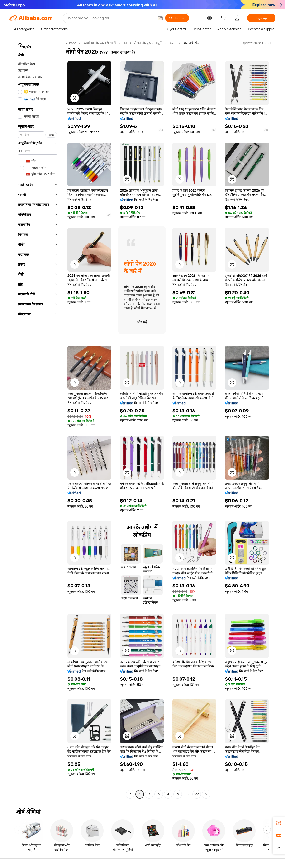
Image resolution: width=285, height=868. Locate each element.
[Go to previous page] (130, 794)
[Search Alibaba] (111, 18)
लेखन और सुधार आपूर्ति (148, 43)
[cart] (224, 19)
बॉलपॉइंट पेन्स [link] (192, 43)
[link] (279, 823)
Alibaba (71, 43)
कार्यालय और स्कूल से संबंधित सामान (105, 43)
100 (197, 794)
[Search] (177, 18)
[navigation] (36, 419)
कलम (173, 43)
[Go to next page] (206, 794)
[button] (160, 18)
